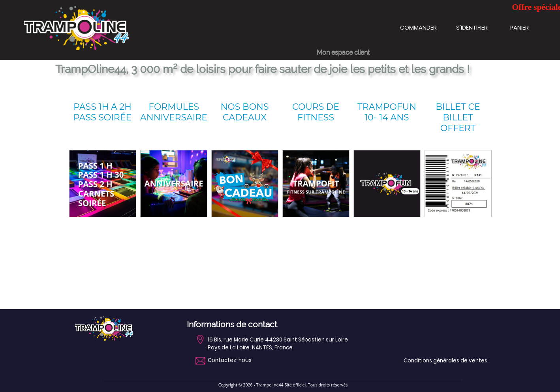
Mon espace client (343, 52)
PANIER (520, 28)
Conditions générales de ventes (445, 361)
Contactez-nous (230, 361)
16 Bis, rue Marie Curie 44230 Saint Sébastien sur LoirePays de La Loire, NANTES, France (278, 344)
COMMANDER (418, 28)
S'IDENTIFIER (472, 28)
